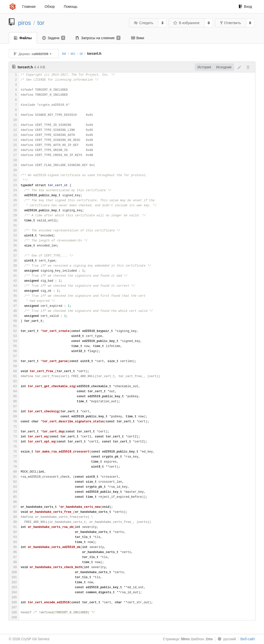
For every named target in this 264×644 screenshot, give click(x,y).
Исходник (224, 67)
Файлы (23, 38)
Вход (245, 7)
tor (41, 23)
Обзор (50, 7)
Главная (29, 7)
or (81, 54)
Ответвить (231, 23)
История (204, 67)
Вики (138, 38)
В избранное (186, 23)
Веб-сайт (248, 639)
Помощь (71, 7)
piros (25, 23)
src (73, 54)
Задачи (54, 38)
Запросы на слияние (98, 38)
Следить (143, 23)
